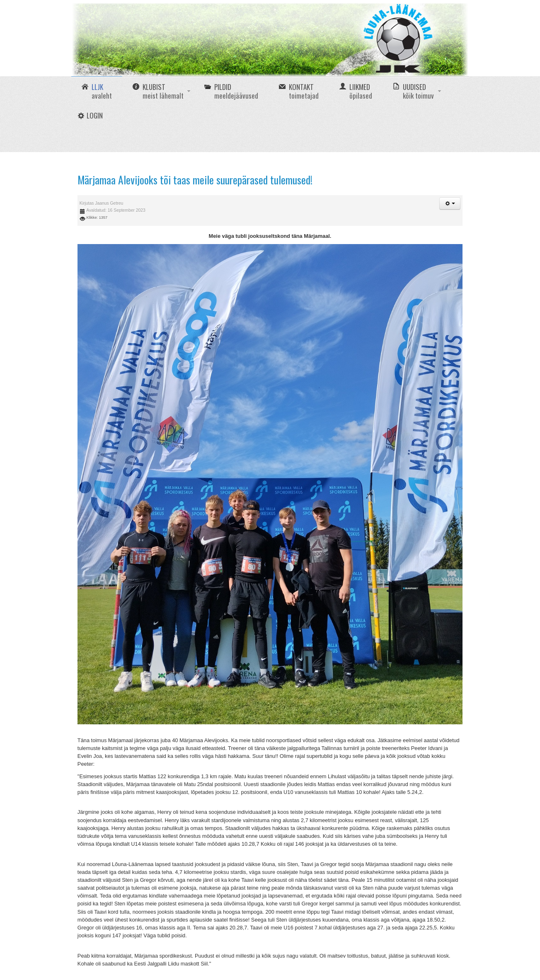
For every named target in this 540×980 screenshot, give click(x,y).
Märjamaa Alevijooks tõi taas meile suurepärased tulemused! (195, 180)
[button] (450, 203)
